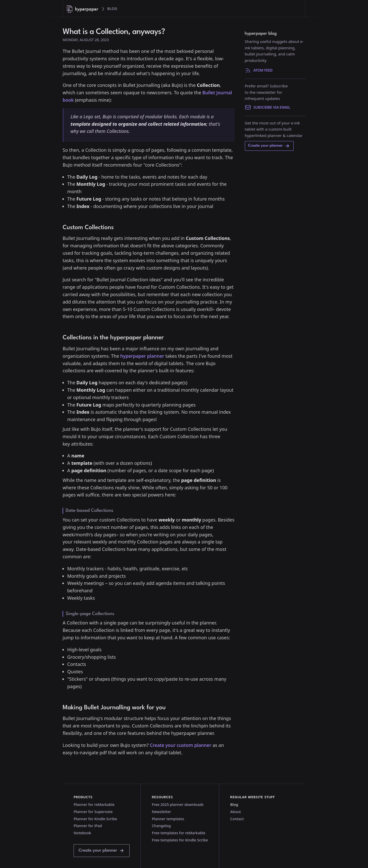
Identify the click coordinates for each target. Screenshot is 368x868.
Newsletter (161, 812)
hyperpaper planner (142, 356)
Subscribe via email (268, 107)
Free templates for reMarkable (179, 833)
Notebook (82, 833)
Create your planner (269, 146)
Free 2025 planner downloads (178, 805)
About (236, 812)
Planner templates (168, 819)
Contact (237, 819)
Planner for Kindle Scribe (95, 819)
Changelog (161, 826)
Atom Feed (259, 71)
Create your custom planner (181, 745)
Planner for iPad (88, 826)
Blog (112, 9)
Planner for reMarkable (94, 805)
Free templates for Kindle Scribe (180, 840)
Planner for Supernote (93, 812)
